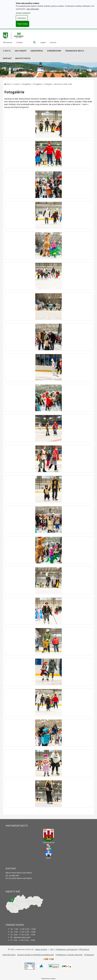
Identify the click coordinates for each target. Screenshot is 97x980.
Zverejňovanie (54, 51)
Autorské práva (9, 955)
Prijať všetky (22, 24)
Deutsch (53, 42)
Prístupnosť (89, 955)
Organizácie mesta (75, 51)
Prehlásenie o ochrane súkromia (69, 955)
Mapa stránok (41, 949)
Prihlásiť (20, 42)
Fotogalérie (37, 84)
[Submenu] (12, 51)
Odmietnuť (22, 18)
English (43, 42)
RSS (52, 949)
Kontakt (7, 58)
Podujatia (48, 84)
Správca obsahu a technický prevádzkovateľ (35, 955)
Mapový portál (23, 58)
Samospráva (37, 51)
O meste (7, 51)
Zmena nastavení (23, 13)
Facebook (8, 42)
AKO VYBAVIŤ (21, 51)
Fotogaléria (26, 84)
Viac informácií (33, 9)
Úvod (8, 84)
